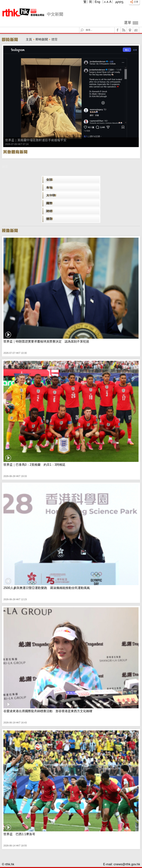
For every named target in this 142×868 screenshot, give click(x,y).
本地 (49, 187)
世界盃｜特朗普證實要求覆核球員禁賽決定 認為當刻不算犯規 (46, 341)
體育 (49, 219)
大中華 (51, 195)
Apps (119, 2)
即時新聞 (42, 39)
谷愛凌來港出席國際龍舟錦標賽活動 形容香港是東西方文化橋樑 (48, 711)
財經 (49, 211)
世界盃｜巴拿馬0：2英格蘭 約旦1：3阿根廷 (34, 465)
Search (84, 27)
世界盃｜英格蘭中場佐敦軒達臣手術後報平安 (36, 140)
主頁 (29, 39)
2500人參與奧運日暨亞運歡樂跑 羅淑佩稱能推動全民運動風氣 (47, 588)
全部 (49, 180)
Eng (97, 2)
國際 (49, 203)
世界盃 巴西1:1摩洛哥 (19, 834)
